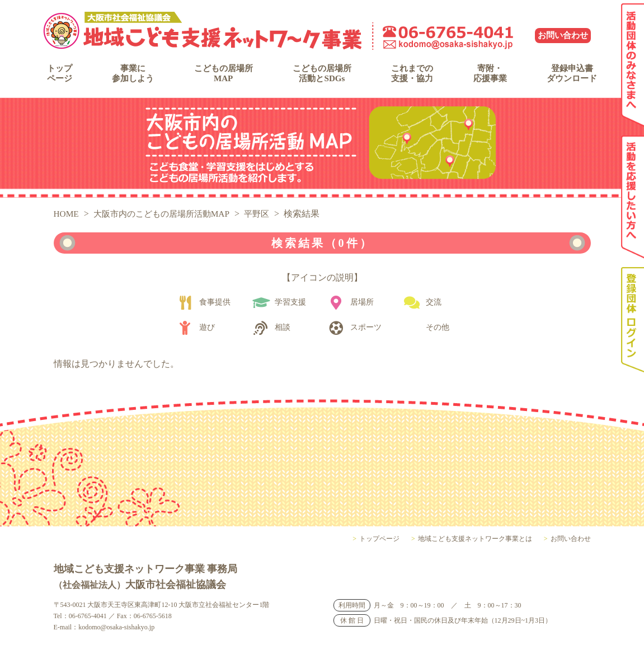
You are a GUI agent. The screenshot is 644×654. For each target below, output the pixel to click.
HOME (67, 220)
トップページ (63, 75)
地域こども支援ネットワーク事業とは (475, 545)
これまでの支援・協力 (412, 75)
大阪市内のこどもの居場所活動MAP (167, 220)
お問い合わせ (563, 35)
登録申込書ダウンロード (566, 75)
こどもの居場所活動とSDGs (322, 75)
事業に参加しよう (133, 75)
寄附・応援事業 (486, 75)
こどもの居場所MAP (222, 75)
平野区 (267, 220)
